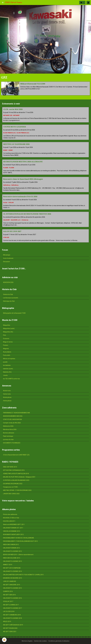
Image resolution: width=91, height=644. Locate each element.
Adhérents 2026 (8, 426)
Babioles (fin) (7, 372)
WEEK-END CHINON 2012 (11, 545)
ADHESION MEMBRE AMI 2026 (13, 416)
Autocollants (7, 352)
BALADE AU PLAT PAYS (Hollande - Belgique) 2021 (19, 477)
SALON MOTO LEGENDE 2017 (12, 608)
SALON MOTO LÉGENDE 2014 (12, 571)
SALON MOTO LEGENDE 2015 (12, 588)
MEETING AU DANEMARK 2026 (16, 144)
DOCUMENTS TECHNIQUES (12, 443)
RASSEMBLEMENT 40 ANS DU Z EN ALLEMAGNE (19, 538)
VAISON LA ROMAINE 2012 (12, 531)
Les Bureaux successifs (11, 298)
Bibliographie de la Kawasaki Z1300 (14, 313)
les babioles (7, 365)
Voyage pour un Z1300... (11, 487)
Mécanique (7, 255)
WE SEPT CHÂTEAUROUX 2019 (13, 625)
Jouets (5, 375)
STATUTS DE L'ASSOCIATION (12, 419)
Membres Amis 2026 (10, 429)
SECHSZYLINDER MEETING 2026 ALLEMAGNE (23, 162)
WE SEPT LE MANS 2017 (11, 605)
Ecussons (6, 339)
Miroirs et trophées (9, 359)
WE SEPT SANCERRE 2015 (12, 585)
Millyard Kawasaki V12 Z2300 (33, 84)
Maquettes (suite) (9, 328)
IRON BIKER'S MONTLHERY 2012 (13, 535)
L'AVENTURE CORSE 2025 (11, 494)
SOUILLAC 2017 (8, 601)
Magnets (6, 349)
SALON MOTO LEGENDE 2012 (12, 551)
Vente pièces (7, 401)
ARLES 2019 (7, 621)
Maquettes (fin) (8, 332)
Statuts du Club (8, 294)
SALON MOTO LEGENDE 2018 (12, 618)
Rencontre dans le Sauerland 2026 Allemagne (23, 179)
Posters (6, 345)
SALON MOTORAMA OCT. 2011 (13, 528)
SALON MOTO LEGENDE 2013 (12, 561)
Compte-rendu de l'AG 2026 (12, 423)
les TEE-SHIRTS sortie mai (11, 379)
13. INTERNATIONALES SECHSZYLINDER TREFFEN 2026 (27, 214)
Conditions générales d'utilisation (59, 641)
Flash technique (8, 436)
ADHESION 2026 (8, 282)
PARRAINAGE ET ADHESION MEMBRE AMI (16, 413)
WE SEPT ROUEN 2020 (10, 628)
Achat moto (7, 391)
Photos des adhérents (10, 514)
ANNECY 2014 (8, 565)
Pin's (5, 335)
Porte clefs (7, 355)
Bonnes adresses (9, 433)
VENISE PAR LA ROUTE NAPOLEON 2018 (16, 474)
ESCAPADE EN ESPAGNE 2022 (13, 484)
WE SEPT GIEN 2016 (9, 595)
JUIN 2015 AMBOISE (10, 581)
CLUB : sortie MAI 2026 (13, 109)
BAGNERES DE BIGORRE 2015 (13, 578)
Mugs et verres (8, 342)
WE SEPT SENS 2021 (10, 632)
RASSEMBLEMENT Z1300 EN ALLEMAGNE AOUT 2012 (20, 541)
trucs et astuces (8, 258)
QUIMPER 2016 (8, 591)
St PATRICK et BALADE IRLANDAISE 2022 (16, 480)
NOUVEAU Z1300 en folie (11, 518)
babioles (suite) (8, 369)
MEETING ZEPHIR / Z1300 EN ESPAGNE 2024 (17, 490)
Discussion (7, 262)
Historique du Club (9, 301)
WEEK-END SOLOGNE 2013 (12, 558)
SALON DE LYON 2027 (12, 231)
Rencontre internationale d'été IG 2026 (20, 196)
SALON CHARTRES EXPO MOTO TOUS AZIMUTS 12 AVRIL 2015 (23, 575)
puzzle (5, 362)
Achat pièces (7, 397)
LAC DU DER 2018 (9, 611)
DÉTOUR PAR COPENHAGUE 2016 (14, 470)
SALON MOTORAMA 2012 (11, 548)
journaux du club (8, 440)
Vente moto (7, 394)
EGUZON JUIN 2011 (9, 521)
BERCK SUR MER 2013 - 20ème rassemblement (18, 555)
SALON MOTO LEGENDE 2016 (12, 598)
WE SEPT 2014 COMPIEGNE (12, 568)
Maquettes (7, 325)
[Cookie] (4, 640)
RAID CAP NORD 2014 (10, 467)
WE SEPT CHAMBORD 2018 (12, 615)
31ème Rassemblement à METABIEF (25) (16, 455)
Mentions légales (27, 641)
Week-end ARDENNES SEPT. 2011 (14, 524)
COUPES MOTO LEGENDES (15, 127)
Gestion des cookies (40, 641)
